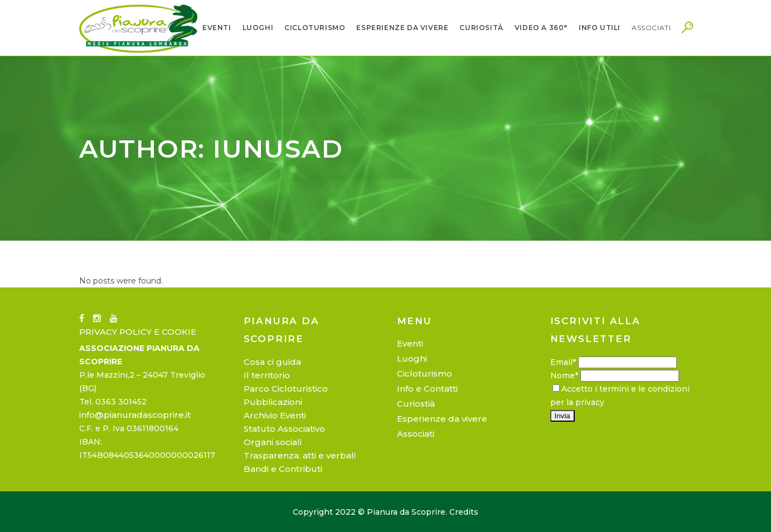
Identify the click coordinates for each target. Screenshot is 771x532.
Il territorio (267, 375)
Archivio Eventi (275, 415)
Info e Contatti (427, 389)
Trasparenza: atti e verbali (300, 455)
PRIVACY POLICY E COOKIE (138, 332)
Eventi (410, 343)
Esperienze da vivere (442, 419)
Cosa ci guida (272, 362)
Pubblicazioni (273, 402)
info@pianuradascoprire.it (135, 415)
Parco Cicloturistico (286, 389)
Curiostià (416, 404)
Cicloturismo (425, 374)
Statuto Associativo (284, 429)
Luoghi (412, 358)
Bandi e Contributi (283, 469)
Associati (416, 434)
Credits (464, 512)
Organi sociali (273, 442)
